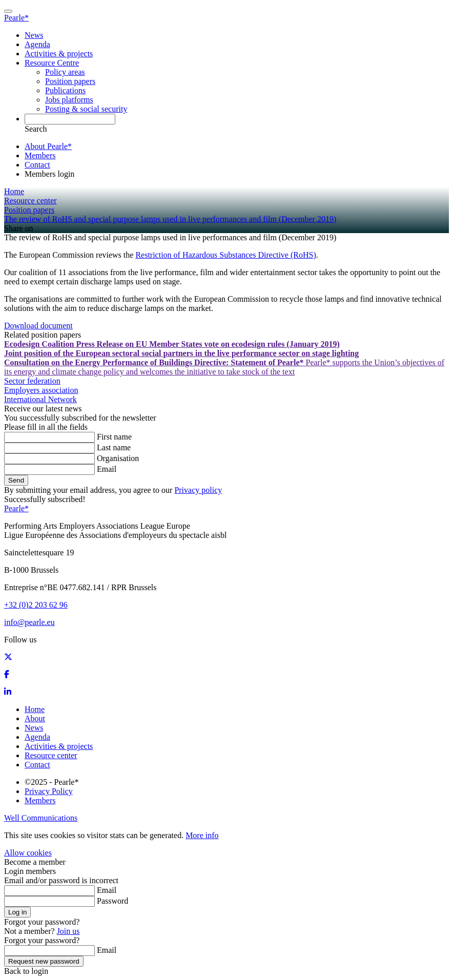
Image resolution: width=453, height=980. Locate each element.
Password (112, 901)
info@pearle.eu (29, 622)
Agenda (37, 44)
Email (107, 469)
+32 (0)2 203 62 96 (36, 605)
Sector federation (32, 381)
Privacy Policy (49, 791)
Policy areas (65, 72)
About (35, 718)
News (34, 35)
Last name (114, 447)
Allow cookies (28, 853)
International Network (40, 399)
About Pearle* (48, 146)
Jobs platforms (69, 100)
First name (114, 437)
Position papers (70, 81)
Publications (65, 90)
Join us (68, 931)
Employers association (41, 390)
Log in (17, 912)
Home (35, 709)
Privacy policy (198, 490)
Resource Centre (52, 63)
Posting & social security (86, 109)
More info (202, 835)
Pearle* (16, 18)
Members (40, 155)
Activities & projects (59, 54)
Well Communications (41, 818)
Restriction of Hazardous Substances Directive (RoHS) (225, 255)
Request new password (44, 961)
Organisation (118, 458)
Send (16, 480)
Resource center (51, 755)
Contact (37, 165)
